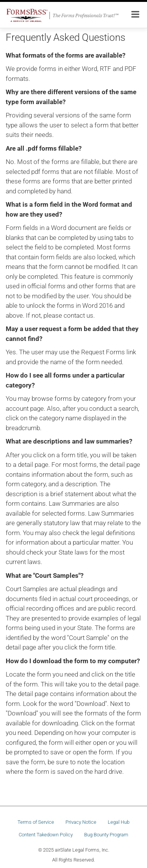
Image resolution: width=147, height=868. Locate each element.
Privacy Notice (81, 822)
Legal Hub (119, 822)
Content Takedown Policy (46, 835)
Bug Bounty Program (106, 835)
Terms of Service (36, 822)
